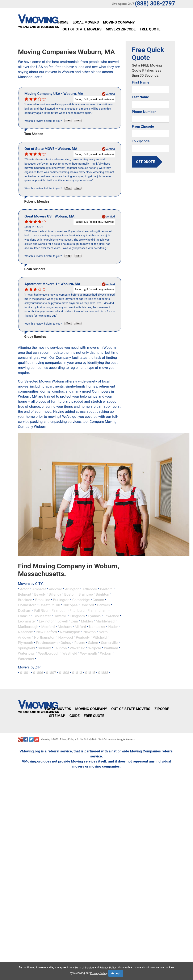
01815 (90, 673)
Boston (70, 594)
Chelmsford (27, 605)
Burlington (61, 600)
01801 (25, 673)
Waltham (111, 648)
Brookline (43, 600)
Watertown (27, 653)
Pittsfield (100, 637)
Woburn (106, 653)
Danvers (103, 605)
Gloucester (42, 616)
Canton (98, 600)
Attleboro (90, 589)
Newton (89, 632)
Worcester (26, 659)
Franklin (24, 616)
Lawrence (111, 616)
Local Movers (86, 22)
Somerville (109, 643)
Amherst (39, 589)
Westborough (49, 653)
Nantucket (97, 626)
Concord (87, 605)
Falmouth (59, 611)
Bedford (106, 589)
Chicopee (70, 605)
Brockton (25, 600)
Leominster (27, 621)
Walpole (95, 648)
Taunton (60, 648)
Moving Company (119, 22)
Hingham (78, 616)
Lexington (47, 621)
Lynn (74, 621)
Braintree (86, 594)
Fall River (41, 611)
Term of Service (84, 968)
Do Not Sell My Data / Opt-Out (92, 739)
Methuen (65, 626)
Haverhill (60, 616)
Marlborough (28, 626)
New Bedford (47, 632)
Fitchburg (77, 611)
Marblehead (105, 621)
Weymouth (89, 653)
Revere (80, 643)
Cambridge (81, 600)
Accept (116, 973)
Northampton (45, 637)
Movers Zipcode (121, 29)
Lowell (62, 621)
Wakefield (77, 648)
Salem (93, 643)
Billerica (55, 594)
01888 (103, 673)
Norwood (66, 637)
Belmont (25, 594)
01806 (38, 673)
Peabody (83, 637)
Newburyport (70, 632)
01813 (77, 673)
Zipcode (162, 709)
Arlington (72, 589)
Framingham (98, 611)
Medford (48, 626)
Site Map (57, 716)
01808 (64, 673)
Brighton (102, 594)
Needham (26, 632)
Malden (87, 621)
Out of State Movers (82, 29)
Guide (74, 716)
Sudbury (44, 648)
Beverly (40, 594)
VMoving (46, 739)
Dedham (25, 611)
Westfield (70, 653)
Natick (114, 626)
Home (63, 22)
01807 (51, 673)
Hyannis (94, 616)
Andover (56, 589)
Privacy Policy (67, 739)
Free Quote (150, 29)
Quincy (66, 643)
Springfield (27, 648)
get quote (146, 162)
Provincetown (47, 643)
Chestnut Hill (50, 605)
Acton (25, 589)
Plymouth (26, 643)
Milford (80, 626)
